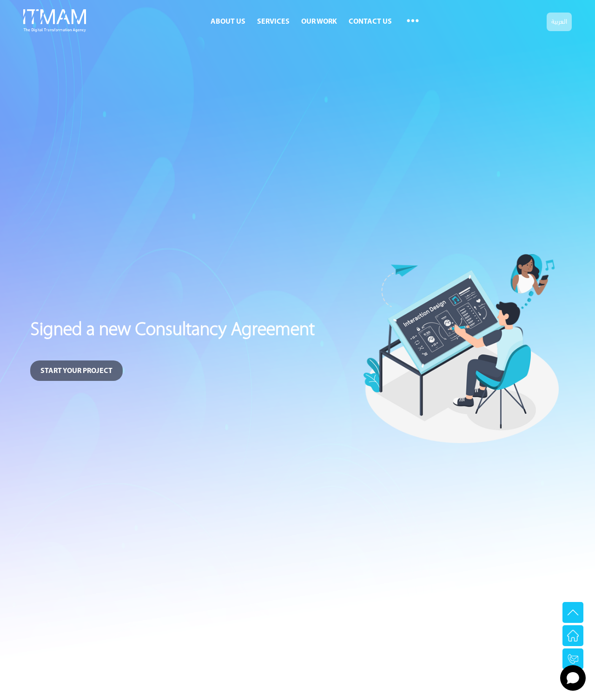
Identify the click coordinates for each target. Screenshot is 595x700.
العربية (559, 21)
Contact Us (370, 22)
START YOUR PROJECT (76, 371)
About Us (228, 22)
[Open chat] (573, 678)
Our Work (319, 22)
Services (273, 22)
